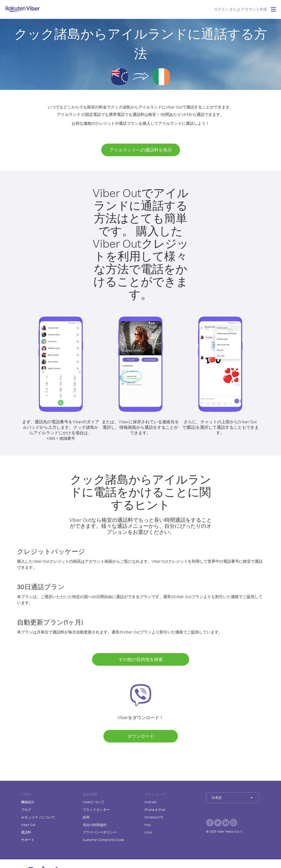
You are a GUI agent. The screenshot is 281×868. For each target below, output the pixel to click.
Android (150, 802)
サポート (28, 840)
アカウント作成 (254, 9)
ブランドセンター (96, 810)
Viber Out (28, 825)
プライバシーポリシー (100, 832)
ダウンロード (141, 736)
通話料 (26, 832)
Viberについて (94, 802)
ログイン (221, 9)
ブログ (26, 810)
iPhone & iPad (155, 810)
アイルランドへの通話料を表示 (141, 150)
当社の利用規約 (95, 825)
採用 (86, 817)
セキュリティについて (38, 817)
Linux (148, 832)
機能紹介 (28, 802)
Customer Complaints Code (103, 840)
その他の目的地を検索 (141, 659)
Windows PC (154, 817)
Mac (148, 825)
